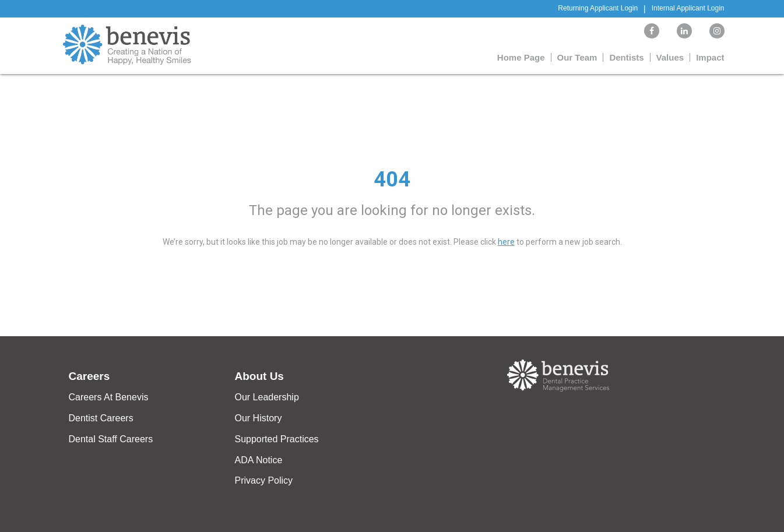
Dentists (626, 57)
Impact (710, 57)
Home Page (521, 57)
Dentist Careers (101, 418)
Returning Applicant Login (598, 8)
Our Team (577, 57)
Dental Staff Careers (111, 439)
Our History (259, 418)
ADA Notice (259, 460)
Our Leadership (267, 397)
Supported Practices (277, 439)
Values (670, 57)
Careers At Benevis (109, 397)
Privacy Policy (264, 480)
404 (392, 179)
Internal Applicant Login (688, 8)
